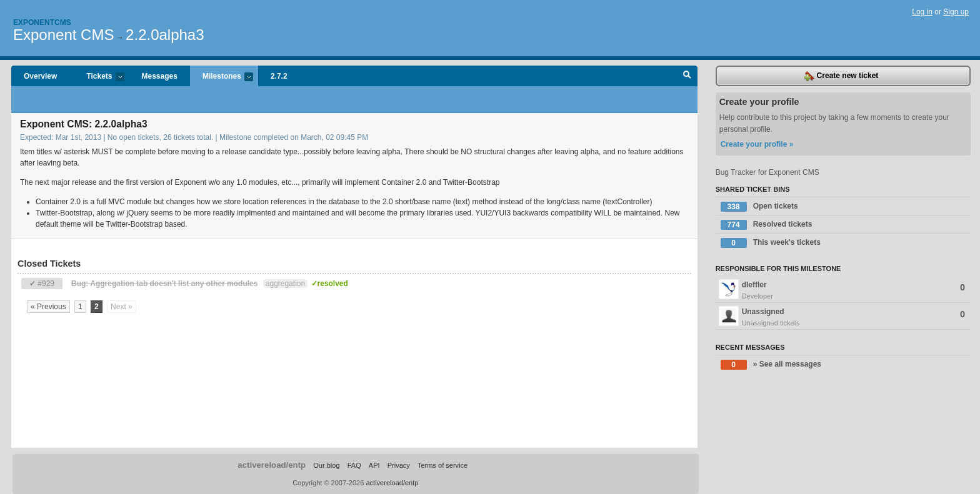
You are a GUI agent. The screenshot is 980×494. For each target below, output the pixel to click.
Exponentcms (42, 22)
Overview (40, 76)
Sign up (956, 12)
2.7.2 (279, 76)
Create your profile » (757, 144)
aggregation (285, 284)
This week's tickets (771, 243)
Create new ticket (841, 76)
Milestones (222, 77)
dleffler (843, 290)
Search (687, 76)
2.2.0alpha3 (165, 35)
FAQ (354, 465)
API (374, 465)
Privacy (399, 465)
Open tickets (759, 207)
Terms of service (442, 465)
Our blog (326, 465)
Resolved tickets (767, 225)
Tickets (99, 77)
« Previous (48, 307)
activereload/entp (272, 465)
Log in (922, 12)
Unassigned (843, 317)
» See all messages (771, 365)
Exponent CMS (63, 35)
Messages (160, 76)
